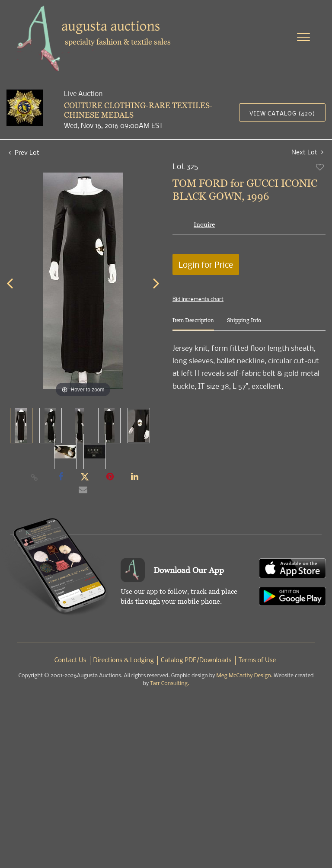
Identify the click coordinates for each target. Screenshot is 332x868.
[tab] (193, 324)
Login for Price (206, 264)
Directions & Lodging (124, 660)
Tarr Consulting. (169, 684)
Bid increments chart (198, 299)
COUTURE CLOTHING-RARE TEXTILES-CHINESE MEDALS (138, 110)
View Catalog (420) (282, 113)
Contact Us (70, 660)
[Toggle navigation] (303, 37)
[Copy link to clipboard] (35, 477)
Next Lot (307, 152)
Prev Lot (24, 152)
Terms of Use (257, 660)
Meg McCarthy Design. (245, 676)
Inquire (204, 224)
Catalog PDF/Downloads (196, 660)
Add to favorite (320, 167)
